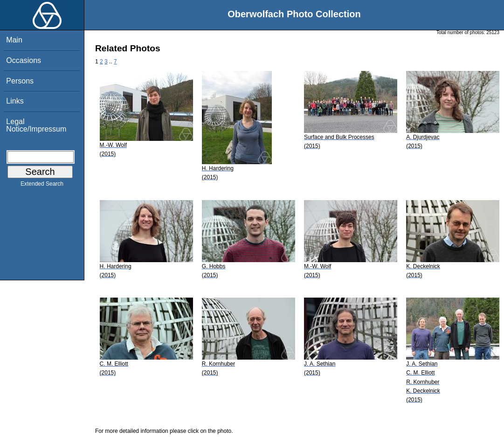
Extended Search (42, 186)
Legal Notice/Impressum (36, 125)
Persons (20, 81)
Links (15, 101)
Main (14, 40)
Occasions (24, 60)
